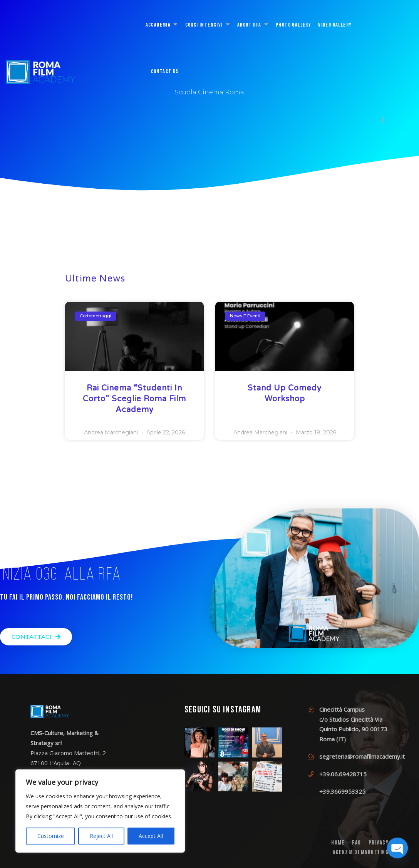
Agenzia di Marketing (361, 853)
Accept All (151, 836)
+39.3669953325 (342, 791)
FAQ (357, 843)
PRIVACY (379, 843)
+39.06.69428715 (343, 774)
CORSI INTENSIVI (204, 25)
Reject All (101, 836)
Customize (51, 836)
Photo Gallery (293, 25)
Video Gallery (335, 25)
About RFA (249, 25)
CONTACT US (165, 72)
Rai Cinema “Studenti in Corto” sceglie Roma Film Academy (134, 399)
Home (338, 843)
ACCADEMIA (158, 25)
